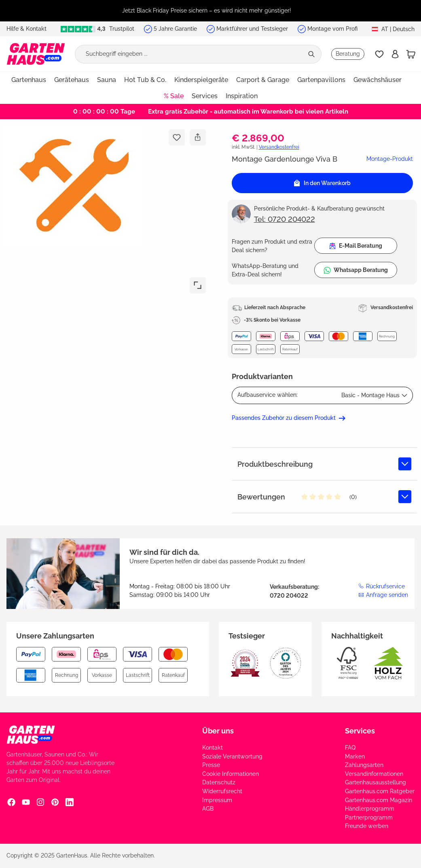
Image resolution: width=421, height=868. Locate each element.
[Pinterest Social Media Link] (55, 802)
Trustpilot (97, 29)
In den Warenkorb (322, 183)
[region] (210, 11)
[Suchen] (312, 54)
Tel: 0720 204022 (285, 219)
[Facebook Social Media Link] (11, 802)
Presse (211, 765)
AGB (208, 809)
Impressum (217, 800)
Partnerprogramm (369, 817)
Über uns (218, 731)
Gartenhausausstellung (376, 782)
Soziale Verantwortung (232, 756)
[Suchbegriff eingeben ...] (189, 54)
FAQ (350, 748)
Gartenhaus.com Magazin (379, 800)
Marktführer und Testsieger (252, 29)
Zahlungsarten (364, 765)
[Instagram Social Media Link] (40, 802)
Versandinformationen (374, 774)
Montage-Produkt (390, 159)
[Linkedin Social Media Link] (70, 802)
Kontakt (213, 748)
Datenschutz (219, 782)
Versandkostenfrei (279, 147)
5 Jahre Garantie (175, 29)
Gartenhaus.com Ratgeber (380, 791)
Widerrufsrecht (222, 791)
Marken (355, 756)
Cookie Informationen (231, 774)
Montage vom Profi (332, 29)
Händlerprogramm (370, 809)
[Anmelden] (395, 54)
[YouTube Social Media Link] (26, 802)
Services (360, 731)
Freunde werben (367, 826)
